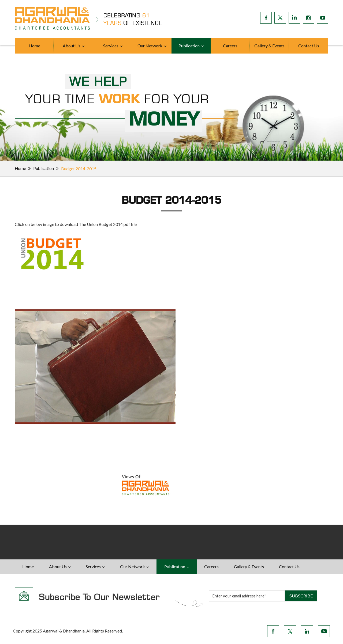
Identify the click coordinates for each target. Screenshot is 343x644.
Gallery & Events (269, 46)
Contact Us (309, 46)
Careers (230, 46)
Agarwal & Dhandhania (64, 632)
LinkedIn (307, 633)
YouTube (324, 633)
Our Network (150, 46)
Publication (189, 46)
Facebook (273, 633)
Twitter (290, 633)
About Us (72, 46)
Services (111, 46)
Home (34, 46)
